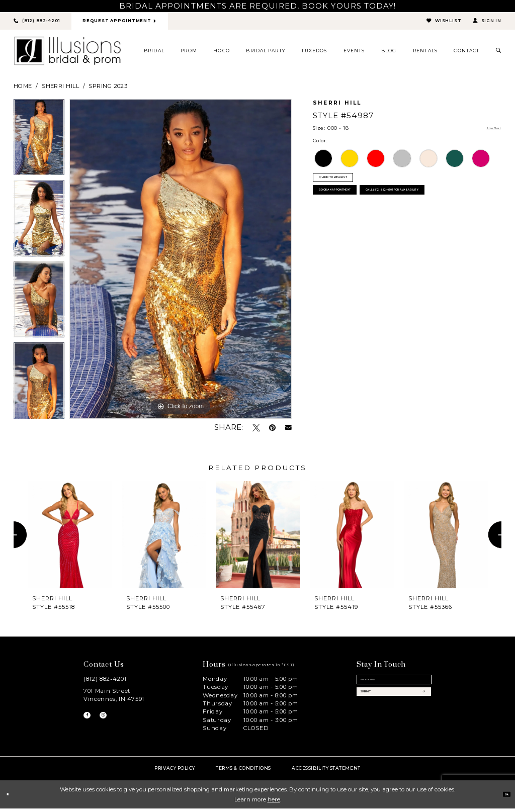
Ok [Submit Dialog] (502, 798)
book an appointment (361, 214)
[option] (39, 144)
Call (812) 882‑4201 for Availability (381, 238)
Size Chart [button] (487, 132)
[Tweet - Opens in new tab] (256, 431)
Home (23, 89)
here (274, 803)
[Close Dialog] (11, 798)
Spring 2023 (108, 89)
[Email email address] (394, 688)
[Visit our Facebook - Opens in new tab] (91, 723)
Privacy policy (175, 772)
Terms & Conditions (243, 772)
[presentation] (70, 539)
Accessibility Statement (326, 772)
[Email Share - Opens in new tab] (288, 432)
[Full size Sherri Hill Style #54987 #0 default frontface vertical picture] (181, 263)
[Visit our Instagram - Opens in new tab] (114, 723)
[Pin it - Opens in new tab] (272, 431)
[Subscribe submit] (394, 713)
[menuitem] (154, 55)
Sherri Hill (60, 89)
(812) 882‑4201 (105, 682)
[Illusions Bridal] (67, 55)
